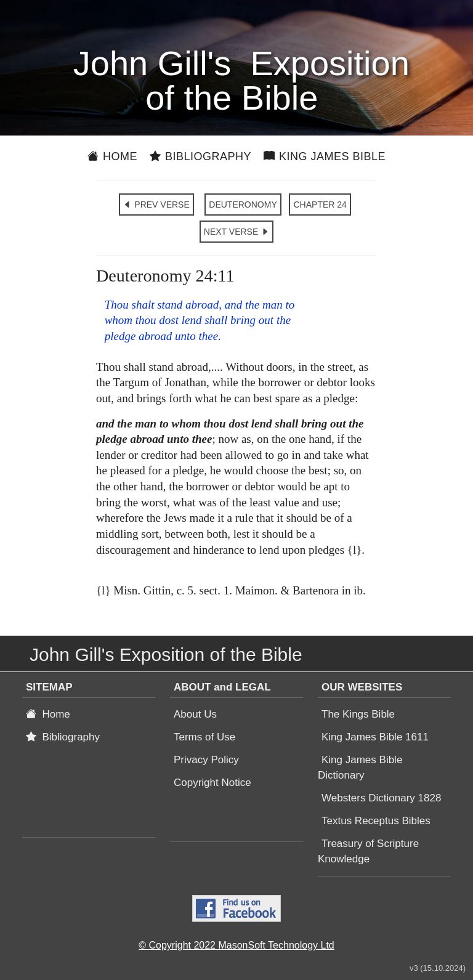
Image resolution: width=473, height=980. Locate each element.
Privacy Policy (206, 760)
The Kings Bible (358, 714)
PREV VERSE (156, 205)
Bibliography (200, 156)
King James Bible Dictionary (360, 767)
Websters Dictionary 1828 (381, 798)
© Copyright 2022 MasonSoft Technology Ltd (236, 945)
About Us (195, 714)
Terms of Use (204, 737)
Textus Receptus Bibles (376, 821)
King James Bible (325, 156)
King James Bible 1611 (375, 737)
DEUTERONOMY (243, 205)
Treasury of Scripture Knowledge (368, 851)
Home (112, 156)
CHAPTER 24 (320, 205)
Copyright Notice (212, 783)
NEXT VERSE (236, 232)
